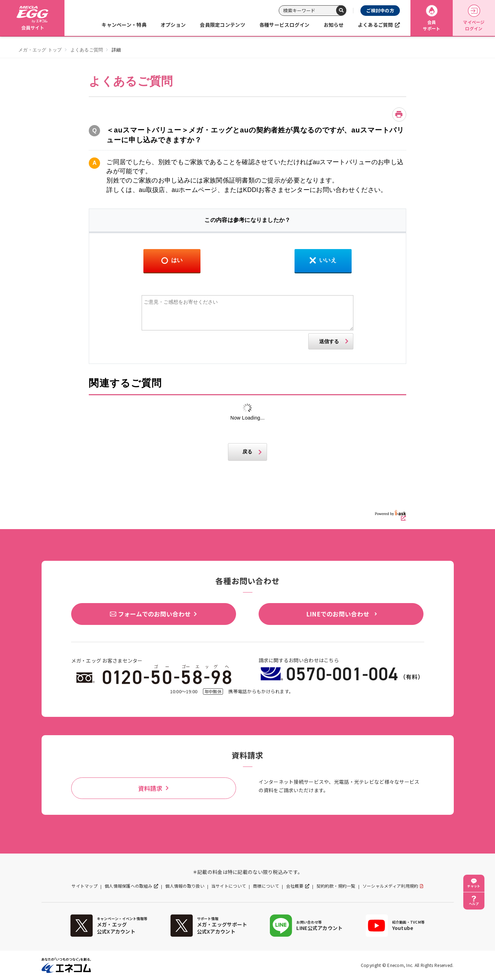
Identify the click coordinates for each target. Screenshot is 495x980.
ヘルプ (474, 904)
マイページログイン (474, 18)
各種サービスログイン (284, 25)
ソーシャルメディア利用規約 (391, 886)
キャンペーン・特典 (124, 25)
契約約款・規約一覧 (336, 886)
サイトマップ (85, 886)
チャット (474, 886)
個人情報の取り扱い (185, 886)
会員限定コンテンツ (222, 25)
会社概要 (295, 886)
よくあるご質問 (376, 25)
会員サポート (431, 18)
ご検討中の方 (380, 10)
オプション (173, 25)
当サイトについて (229, 886)
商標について (266, 886)
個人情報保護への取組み (128, 886)
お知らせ (334, 25)
